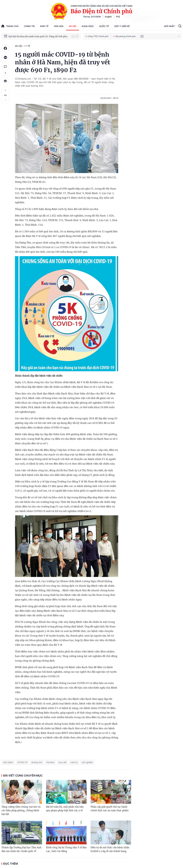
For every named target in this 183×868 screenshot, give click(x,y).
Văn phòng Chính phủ (125, 36)
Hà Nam (50, 762)
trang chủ (10, 26)
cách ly (74, 762)
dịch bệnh (8, 762)
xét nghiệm (87, 762)
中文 (118, 17)
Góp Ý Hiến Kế (122, 26)
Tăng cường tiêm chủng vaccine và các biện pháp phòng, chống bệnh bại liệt (21, 810)
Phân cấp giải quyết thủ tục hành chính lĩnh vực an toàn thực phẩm (110, 809)
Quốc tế (104, 26)
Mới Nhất (169, 26)
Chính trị (29, 26)
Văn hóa (59, 26)
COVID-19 (22, 762)
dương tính (37, 762)
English (108, 17)
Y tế (28, 46)
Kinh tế (44, 26)
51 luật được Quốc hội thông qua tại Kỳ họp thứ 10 (34, 36)
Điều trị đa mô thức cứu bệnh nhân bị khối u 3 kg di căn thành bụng (110, 849)
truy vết (62, 762)
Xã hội (73, 26)
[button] (73, 36)
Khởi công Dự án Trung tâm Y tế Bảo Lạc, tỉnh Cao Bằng (66, 849)
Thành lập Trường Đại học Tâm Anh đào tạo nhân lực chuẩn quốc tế (22, 849)
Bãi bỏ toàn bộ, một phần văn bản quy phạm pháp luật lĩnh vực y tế (65, 809)
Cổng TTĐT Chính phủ (97, 36)
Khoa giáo (88, 26)
